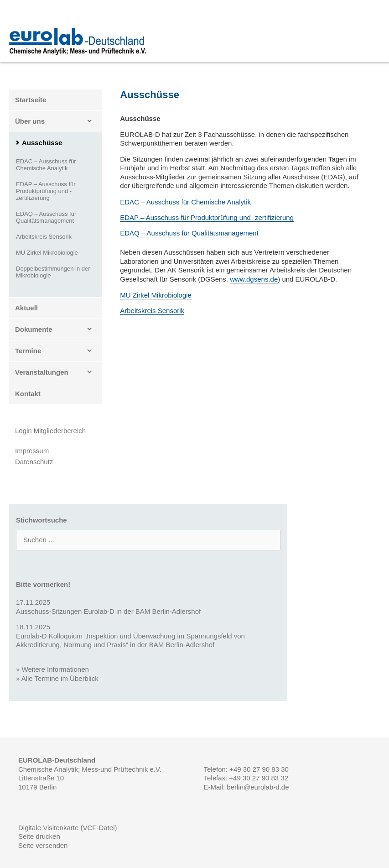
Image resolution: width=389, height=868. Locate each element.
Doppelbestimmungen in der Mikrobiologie (53, 272)
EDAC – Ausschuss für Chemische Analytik (185, 202)
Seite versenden (43, 845)
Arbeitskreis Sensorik (152, 311)
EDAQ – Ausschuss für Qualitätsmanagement (189, 233)
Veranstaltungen (58, 372)
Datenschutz (34, 462)
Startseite (31, 100)
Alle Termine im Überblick (60, 678)
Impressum (32, 451)
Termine (58, 351)
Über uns (58, 121)
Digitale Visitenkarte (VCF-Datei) (67, 828)
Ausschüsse (42, 143)
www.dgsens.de (254, 279)
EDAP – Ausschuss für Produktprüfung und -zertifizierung (207, 217)
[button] (92, 121)
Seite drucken (39, 836)
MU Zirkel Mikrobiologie (156, 295)
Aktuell (26, 308)
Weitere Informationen (55, 669)
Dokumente (58, 329)
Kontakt (28, 394)
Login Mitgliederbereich (50, 431)
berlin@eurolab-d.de (258, 787)
